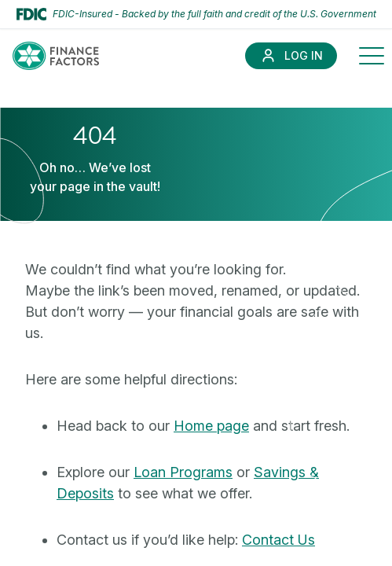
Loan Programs (183, 472)
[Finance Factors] (56, 56)
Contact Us (278, 540)
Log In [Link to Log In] (304, 55)
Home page (211, 426)
